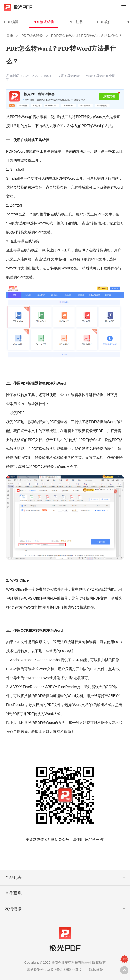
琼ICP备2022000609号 (64, 970)
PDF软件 (104, 22)
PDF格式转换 (43, 22)
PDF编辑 (11, 22)
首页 (10, 36)
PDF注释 (76, 22)
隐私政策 (96, 970)
